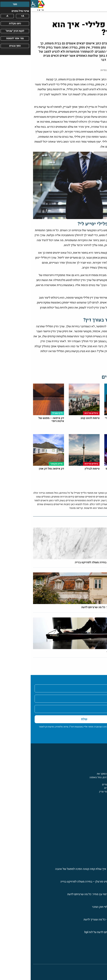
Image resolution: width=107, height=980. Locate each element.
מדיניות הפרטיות (94, 732)
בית (103, 947)
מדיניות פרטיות (97, 953)
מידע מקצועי (98, 815)
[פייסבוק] (103, 803)
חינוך (102, 854)
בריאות (101, 843)
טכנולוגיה (100, 832)
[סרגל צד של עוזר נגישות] (4, 4)
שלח (54, 719)
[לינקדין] (96, 803)
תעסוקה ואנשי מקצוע (93, 838)
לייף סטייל (99, 849)
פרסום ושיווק (98, 826)
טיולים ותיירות (97, 821)
